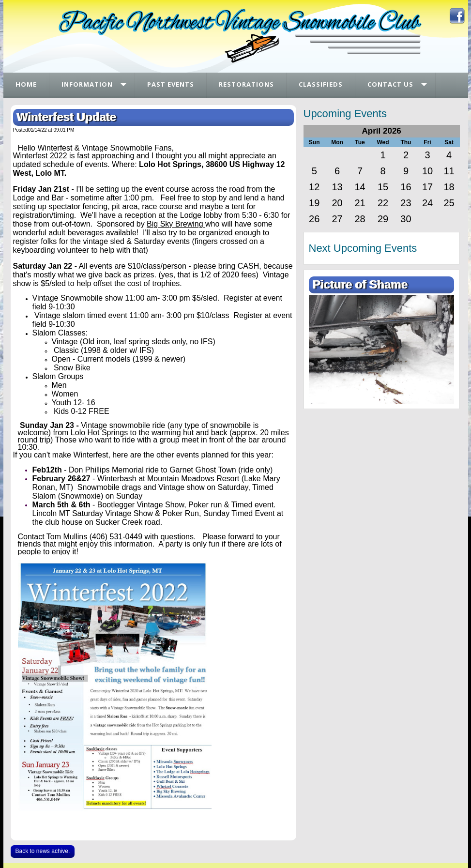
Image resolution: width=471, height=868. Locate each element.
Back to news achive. (43, 851)
